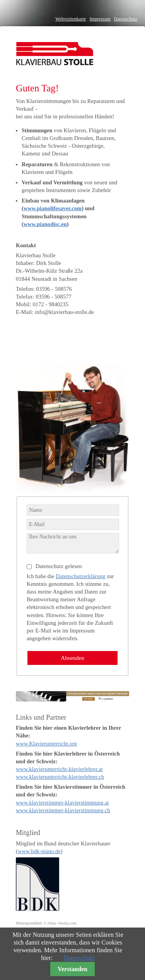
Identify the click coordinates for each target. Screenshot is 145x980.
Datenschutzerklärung (80, 576)
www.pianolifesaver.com (53, 208)
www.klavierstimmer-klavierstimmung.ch (63, 810)
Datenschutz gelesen (59, 566)
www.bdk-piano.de (39, 851)
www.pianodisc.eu (45, 224)
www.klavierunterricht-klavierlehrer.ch (60, 777)
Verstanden (72, 969)
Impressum (100, 19)
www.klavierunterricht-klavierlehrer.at (59, 769)
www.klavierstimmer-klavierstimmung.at (62, 803)
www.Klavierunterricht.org (46, 744)
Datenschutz (126, 19)
